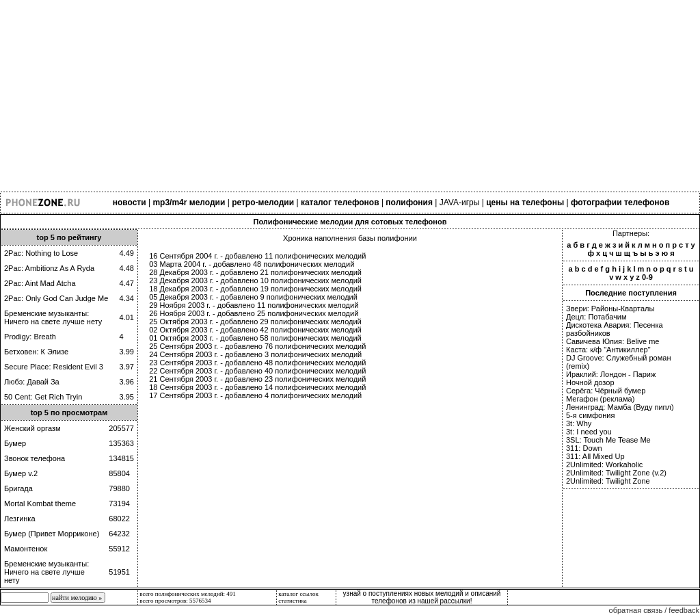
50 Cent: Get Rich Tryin (43, 397)
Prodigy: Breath (30, 337)
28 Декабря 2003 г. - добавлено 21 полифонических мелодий (255, 272)
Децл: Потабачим (596, 317)
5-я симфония (590, 415)
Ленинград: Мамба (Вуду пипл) (620, 407)
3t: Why (579, 423)
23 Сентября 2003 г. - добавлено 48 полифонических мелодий (257, 363)
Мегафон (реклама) (600, 399)
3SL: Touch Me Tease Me (608, 440)
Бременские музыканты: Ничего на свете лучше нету (53, 317)
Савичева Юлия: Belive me (612, 341)
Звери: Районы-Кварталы (610, 309)
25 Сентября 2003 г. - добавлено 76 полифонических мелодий (257, 346)
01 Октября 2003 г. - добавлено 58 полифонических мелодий (255, 338)
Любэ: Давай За (32, 382)
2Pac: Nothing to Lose (41, 253)
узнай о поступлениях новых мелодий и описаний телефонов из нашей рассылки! (422, 597)
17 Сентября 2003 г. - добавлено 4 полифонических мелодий (255, 395)
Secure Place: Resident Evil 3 (54, 367)
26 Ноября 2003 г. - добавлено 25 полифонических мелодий (254, 313)
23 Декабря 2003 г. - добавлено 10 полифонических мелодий (255, 280)
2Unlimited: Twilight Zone (608, 481)
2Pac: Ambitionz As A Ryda (49, 268)
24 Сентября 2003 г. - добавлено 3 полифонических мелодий (255, 354)
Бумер (15, 443)
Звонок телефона (35, 458)
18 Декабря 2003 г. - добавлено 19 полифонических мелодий (255, 289)
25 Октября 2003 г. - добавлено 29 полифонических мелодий (255, 322)
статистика (293, 601)
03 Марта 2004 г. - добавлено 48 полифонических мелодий (252, 264)
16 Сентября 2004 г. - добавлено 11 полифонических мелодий (257, 256)
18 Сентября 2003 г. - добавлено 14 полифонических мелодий (257, 387)
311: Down (584, 448)
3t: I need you (589, 432)
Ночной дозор (590, 382)
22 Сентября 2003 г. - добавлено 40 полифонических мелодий (257, 371)
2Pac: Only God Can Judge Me (56, 298)
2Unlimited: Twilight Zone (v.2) (616, 473)
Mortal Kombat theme (40, 503)
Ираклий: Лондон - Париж (611, 374)
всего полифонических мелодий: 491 (188, 594)
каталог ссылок (298, 594)
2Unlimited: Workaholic (604, 464)
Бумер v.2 (21, 473)
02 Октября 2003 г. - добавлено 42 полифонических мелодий (255, 330)
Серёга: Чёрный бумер (606, 391)
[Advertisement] (350, 96)
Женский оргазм (32, 428)
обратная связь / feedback (654, 610)
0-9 (647, 277)
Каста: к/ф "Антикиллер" (608, 350)
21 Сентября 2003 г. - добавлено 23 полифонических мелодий (257, 379)
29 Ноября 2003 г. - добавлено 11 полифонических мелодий (254, 305)
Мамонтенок (26, 549)
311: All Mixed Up (595, 456)
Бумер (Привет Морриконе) (52, 534)
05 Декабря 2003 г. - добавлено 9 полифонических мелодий (253, 297)
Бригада (18, 488)
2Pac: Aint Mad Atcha (40, 283)
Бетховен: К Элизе (36, 352)
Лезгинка (20, 519)
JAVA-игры (460, 202)
